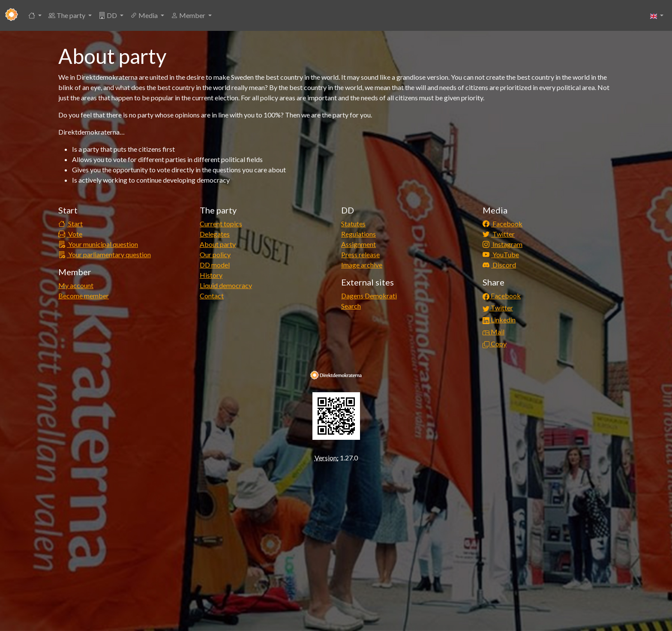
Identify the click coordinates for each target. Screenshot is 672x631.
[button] (35, 15)
